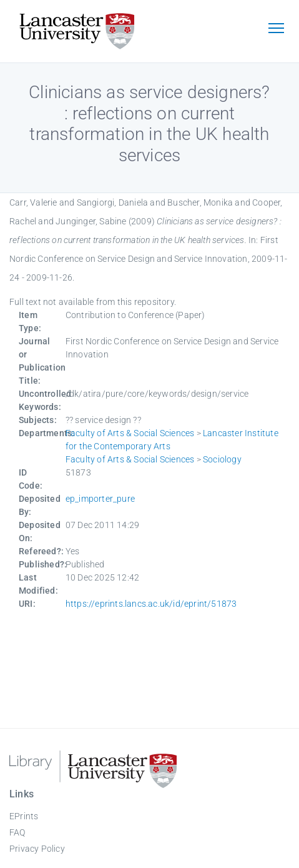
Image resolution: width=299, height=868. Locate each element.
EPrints (24, 816)
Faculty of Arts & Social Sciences (130, 433)
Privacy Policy (37, 849)
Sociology (222, 459)
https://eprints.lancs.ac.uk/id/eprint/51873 (151, 604)
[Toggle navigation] (276, 29)
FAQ (17, 832)
